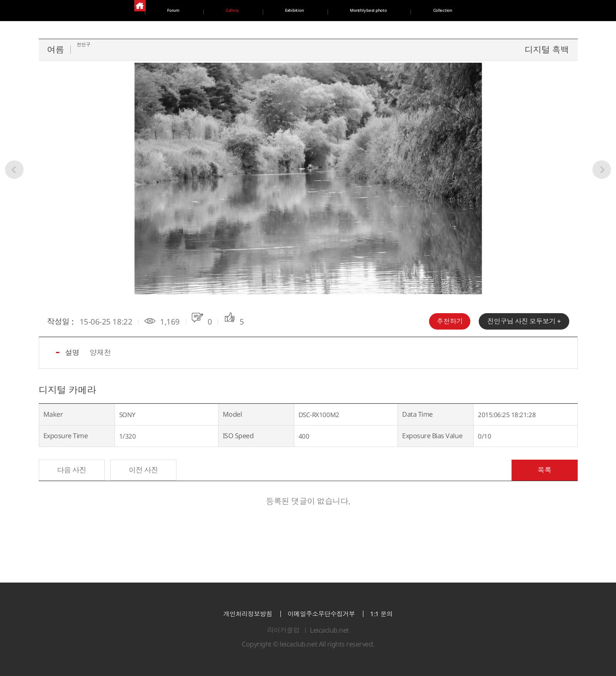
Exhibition (347, 11)
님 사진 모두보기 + (524, 321)
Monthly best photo (484, 11)
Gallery (232, 11)
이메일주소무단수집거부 (321, 614)
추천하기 (450, 321)
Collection (304, 32)
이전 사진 (144, 470)
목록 (544, 470)
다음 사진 (72, 470)
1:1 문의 (381, 614)
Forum (123, 11)
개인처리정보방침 (248, 614)
